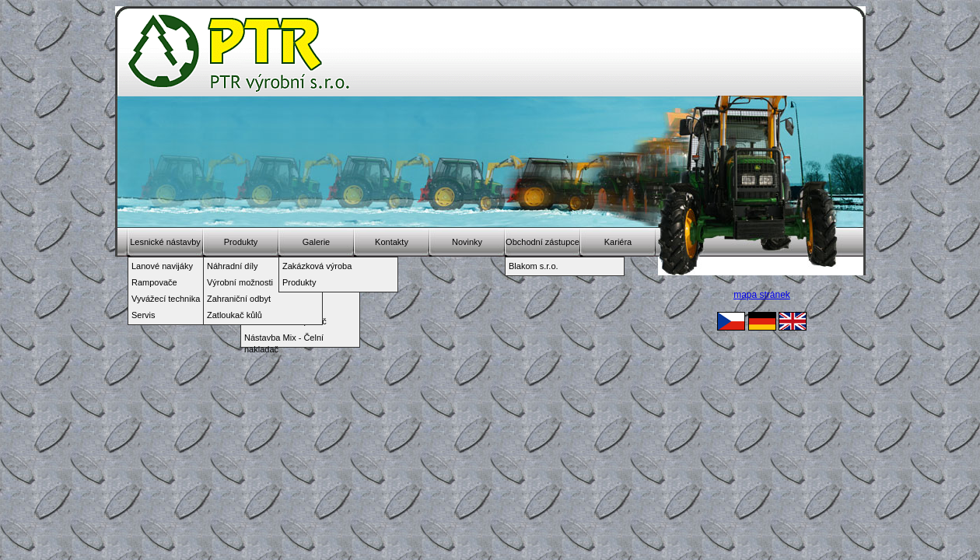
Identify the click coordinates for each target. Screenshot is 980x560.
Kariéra (618, 242)
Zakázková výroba (317, 266)
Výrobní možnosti (240, 282)
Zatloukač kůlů (234, 315)
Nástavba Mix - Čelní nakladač (284, 339)
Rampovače (154, 282)
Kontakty (392, 242)
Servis (143, 315)
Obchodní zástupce (542, 242)
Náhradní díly (232, 266)
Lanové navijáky (162, 266)
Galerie (316, 242)
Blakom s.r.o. (534, 266)
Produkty (241, 242)
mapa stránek (762, 295)
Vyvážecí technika (166, 299)
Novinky (467, 242)
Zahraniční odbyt (239, 299)
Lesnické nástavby (165, 242)
